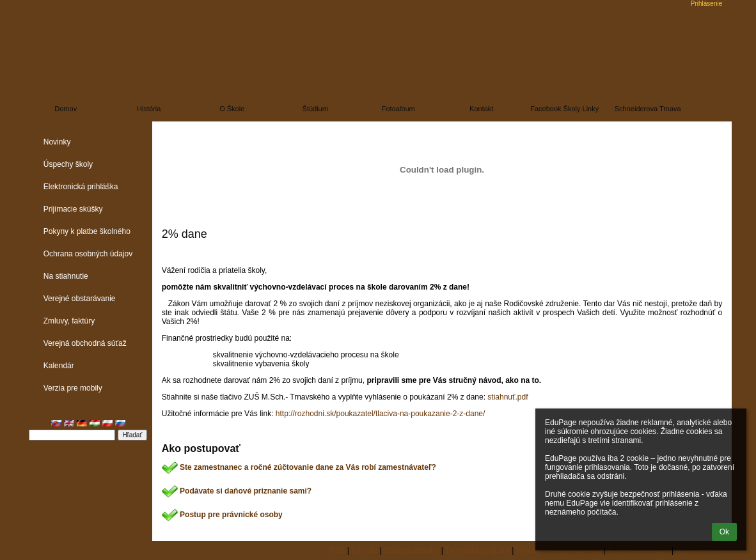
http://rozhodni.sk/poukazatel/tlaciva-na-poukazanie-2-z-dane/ (381, 414)
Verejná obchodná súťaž (85, 343)
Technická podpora (477, 550)
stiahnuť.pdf (508, 397)
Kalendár (59, 366)
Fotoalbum (398, 109)
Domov (66, 109)
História (149, 109)
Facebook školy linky (564, 109)
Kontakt (481, 109)
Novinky (57, 142)
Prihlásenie (706, 4)
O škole (232, 109)
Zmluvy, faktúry (69, 321)
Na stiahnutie (66, 276)
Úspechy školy (68, 164)
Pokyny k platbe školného (87, 231)
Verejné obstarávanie (80, 299)
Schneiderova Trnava (648, 109)
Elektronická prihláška (81, 187)
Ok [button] (724, 532)
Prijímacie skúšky (73, 209)
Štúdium (315, 109)
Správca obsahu (412, 550)
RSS (337, 550)
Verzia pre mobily (73, 388)
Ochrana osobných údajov (88, 254)
